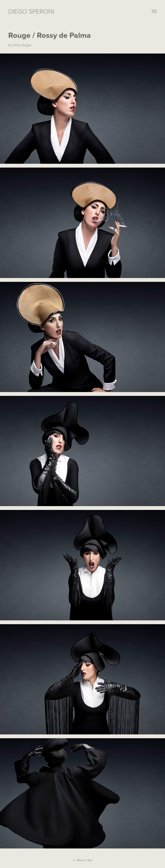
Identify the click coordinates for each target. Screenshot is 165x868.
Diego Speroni (31, 11)
